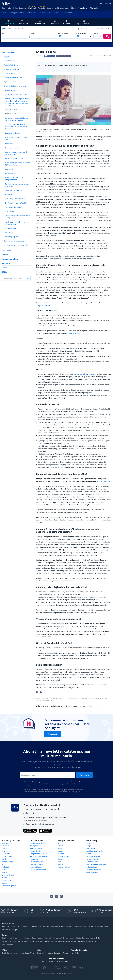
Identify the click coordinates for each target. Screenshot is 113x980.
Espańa (66, 938)
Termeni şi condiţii (93, 859)
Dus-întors (8, 29)
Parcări (4, 878)
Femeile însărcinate (11, 65)
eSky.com (52, 961)
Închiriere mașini (62, 8)
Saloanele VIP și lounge (14, 190)
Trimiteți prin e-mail (63, 56)
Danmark (48, 938)
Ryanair (76, 374)
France (72, 938)
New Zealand (76, 953)
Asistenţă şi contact (94, 870)
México (85, 926)
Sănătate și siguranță (12, 237)
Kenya (9, 953)
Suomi (88, 941)
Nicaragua (92, 926)
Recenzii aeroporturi (37, 862)
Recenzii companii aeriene (39, 856)
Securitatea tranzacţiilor (95, 851)
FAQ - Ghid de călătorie (38, 870)
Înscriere (85, 775)
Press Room (91, 848)
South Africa (30, 953)
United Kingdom (8, 945)
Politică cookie (92, 867)
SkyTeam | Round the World (15, 203)
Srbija (60, 941)
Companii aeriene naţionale (40, 854)
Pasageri (96, 33)
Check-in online (11, 114)
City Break (32, 8)
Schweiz (95, 941)
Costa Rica (42, 926)
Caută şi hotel (86, 29)
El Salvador (25, 926)
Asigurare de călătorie (11, 259)
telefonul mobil (75, 333)
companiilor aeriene (43, 305)
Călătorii (5, 272)
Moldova (16, 941)
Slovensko (81, 941)
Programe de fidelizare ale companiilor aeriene (15, 179)
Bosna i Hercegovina (15, 938)
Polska (47, 941)
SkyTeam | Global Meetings (15, 199)
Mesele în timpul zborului (14, 158)
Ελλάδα (78, 938)
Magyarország (7, 941)
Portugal (54, 941)
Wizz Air (82, 374)
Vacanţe (42, 8)
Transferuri (83, 8)
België (4, 938)
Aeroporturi (34, 859)
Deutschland (57, 938)
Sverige (74, 941)
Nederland (25, 941)
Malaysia (50, 953)
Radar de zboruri (36, 848)
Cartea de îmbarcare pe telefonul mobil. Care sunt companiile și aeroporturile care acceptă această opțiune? (18, 102)
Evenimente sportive (9, 886)
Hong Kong (41, 953)
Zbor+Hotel (7, 8)
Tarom (61, 846)
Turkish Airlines (63, 856)
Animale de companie (12, 69)
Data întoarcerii (81, 33)
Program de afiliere (93, 856)
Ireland (92, 938)
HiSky (60, 848)
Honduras (77, 926)
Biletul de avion (10, 61)
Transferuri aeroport (9, 880)
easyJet (91, 374)
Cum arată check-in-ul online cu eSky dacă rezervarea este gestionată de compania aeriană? (68, 530)
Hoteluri (5, 255)
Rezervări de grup (8, 875)
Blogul (89, 846)
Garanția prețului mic (37, 843)
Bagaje (7, 57)
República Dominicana (55, 926)
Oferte (74, 8)
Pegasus (61, 859)
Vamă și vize (8, 232)
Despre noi (90, 843)
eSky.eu (45, 961)
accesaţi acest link (104, 481)
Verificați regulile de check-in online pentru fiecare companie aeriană (63, 65)
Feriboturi (5, 867)
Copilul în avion (9, 73)
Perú (106, 926)
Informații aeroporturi (13, 148)
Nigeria (21, 953)
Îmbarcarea (9, 144)
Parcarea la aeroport (13, 173)
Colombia (33, 926)
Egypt (4, 953)
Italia (98, 938)
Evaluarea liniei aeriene (13, 133)
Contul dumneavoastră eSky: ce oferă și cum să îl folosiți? (17, 119)
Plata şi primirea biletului (13, 78)
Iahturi (5, 268)
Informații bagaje (36, 867)
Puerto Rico (6, 930)
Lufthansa (62, 854)
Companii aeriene (36, 851)
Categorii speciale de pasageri (15, 241)
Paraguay (15, 930)
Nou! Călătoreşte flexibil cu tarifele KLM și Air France (18, 164)
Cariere (89, 854)
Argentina (5, 926)
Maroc (15, 953)
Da (90, 706)
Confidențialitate (92, 872)
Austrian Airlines (64, 867)
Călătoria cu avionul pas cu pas (16, 95)
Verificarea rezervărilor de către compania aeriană (16, 223)
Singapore (58, 953)
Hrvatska (85, 938)
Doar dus (21, 29)
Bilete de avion (20, 8)
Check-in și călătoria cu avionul (15, 86)
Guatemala (68, 926)
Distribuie (50, 56)
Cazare (50, 8)
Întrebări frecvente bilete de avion (16, 245)
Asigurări (5, 872)
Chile (18, 926)
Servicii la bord (10, 195)
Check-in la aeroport (12, 110)
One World (9, 169)
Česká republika (38, 938)
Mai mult (94, 8)
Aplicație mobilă (36, 846)
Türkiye (65, 953)
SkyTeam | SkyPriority (13, 207)
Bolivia (12, 926)
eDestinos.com (62, 961)
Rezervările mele (92, 862)
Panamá (100, 926)
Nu (98, 706)
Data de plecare (63, 33)
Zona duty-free (11, 228)
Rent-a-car (6, 263)
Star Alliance (10, 211)
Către (32, 33)
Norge (32, 941)
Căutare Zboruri (7, 856)
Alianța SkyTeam (11, 90)
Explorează (53, 734)
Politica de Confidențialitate (96, 864)
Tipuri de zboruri (10, 82)
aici (58, 192)
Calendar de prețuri (37, 864)
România (66, 941)
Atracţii (4, 883)
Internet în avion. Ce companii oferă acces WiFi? (16, 153)
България (27, 938)
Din (3, 33)
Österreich (39, 941)
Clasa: (99, 29)
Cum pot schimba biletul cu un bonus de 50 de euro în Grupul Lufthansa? (16, 127)
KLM (60, 862)
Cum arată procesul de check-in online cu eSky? (62, 474)
